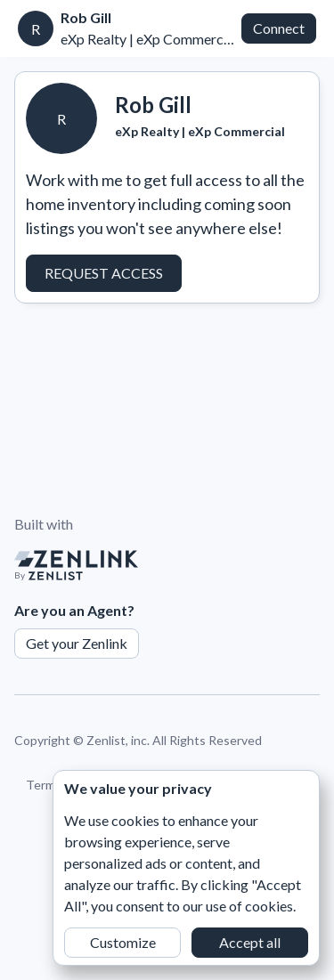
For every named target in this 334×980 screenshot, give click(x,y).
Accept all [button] (250, 942)
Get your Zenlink (77, 643)
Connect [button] (279, 28)
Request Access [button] (104, 273)
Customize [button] (123, 942)
